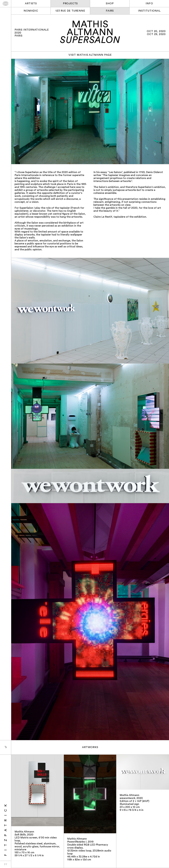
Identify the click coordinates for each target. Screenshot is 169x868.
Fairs (110, 11)
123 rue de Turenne (70, 11)
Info (149, 4)
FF (6, 865)
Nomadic (31, 11)
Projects (70, 4)
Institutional (149, 11)
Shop (110, 4)
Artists (31, 4)
